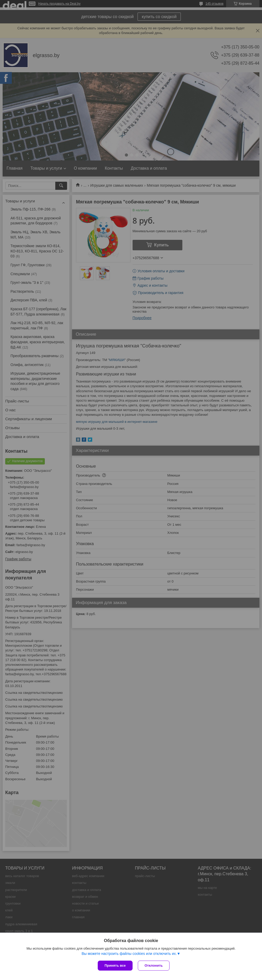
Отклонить (154, 965)
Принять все (115, 965)
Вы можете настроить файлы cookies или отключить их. (129, 954)
